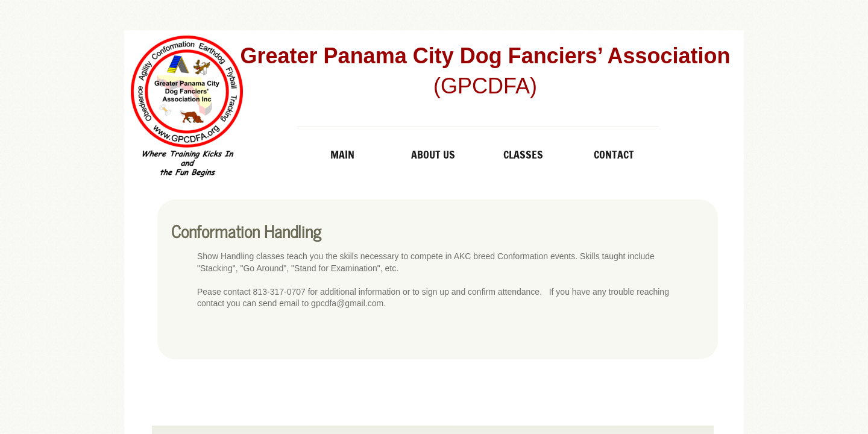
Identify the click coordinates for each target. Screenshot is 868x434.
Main (342, 154)
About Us (433, 154)
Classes (523, 154)
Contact (614, 154)
